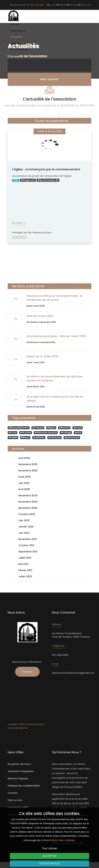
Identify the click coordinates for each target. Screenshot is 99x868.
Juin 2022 (24, 533)
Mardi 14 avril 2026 (36, 306)
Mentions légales (18, 778)
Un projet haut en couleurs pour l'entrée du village (55, 399)
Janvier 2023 (26, 527)
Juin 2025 (24, 483)
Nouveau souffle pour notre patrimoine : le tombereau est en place (55, 298)
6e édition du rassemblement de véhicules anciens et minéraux (55, 378)
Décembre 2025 (28, 464)
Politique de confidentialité (24, 786)
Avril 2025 (24, 489)
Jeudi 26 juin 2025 (35, 387)
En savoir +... (19, 223)
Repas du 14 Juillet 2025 (42, 356)
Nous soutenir (49, 79)
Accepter (50, 856)
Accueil (15, 24)
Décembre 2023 (28, 508)
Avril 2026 (24, 458)
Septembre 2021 (28, 552)
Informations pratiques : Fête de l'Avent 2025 (56, 336)
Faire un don (15, 800)
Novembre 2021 (28, 539)
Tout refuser (50, 848)
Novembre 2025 (28, 471)
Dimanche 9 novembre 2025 (41, 342)
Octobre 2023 (27, 514)
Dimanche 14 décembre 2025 (41, 322)
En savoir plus (50, 863)
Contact (15, 56)
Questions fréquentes (21, 771)
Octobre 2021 (26, 545)
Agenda (15, 43)
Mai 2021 (23, 564)
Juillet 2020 (25, 577)
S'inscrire (27, 672)
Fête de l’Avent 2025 (40, 316)
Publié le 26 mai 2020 (50, 131)
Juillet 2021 (25, 558)
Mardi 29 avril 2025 (36, 407)
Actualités (16, 37)
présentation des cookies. (58, 840)
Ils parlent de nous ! (20, 764)
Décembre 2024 (28, 496)
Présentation (18, 31)
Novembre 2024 (28, 502)
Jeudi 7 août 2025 (36, 362)
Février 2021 (25, 570)
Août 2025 (25, 477)
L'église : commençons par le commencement (46, 169)
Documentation (20, 49)
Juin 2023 (24, 520)
